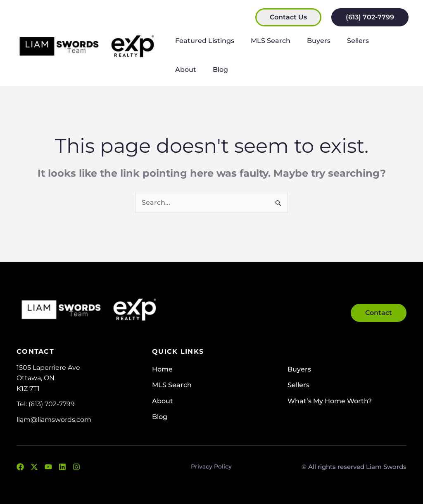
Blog (181, 70)
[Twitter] (34, 467)
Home (162, 369)
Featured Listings (203, 41)
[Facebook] (20, 467)
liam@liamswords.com (54, 420)
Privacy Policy (211, 466)
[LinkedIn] (62, 467)
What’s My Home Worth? (330, 401)
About (381, 41)
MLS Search (266, 41)
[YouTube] (48, 467)
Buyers (310, 41)
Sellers (346, 41)
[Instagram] (76, 467)
